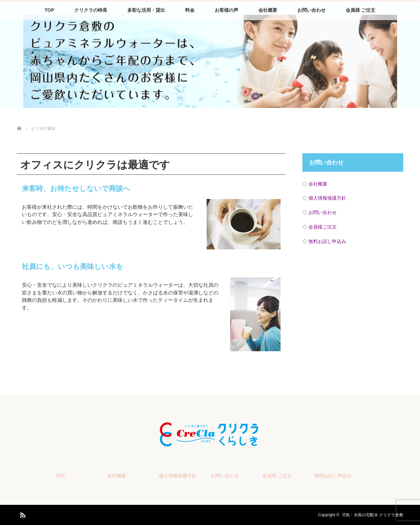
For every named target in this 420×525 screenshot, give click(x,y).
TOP (50, 10)
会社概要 (268, 10)
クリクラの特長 (91, 10)
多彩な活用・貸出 (146, 10)
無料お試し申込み (327, 241)
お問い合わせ (311, 10)
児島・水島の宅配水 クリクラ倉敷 (372, 515)
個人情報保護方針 (327, 198)
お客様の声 (226, 10)
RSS (22, 514)
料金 (190, 10)
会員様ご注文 (323, 227)
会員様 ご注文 (361, 10)
